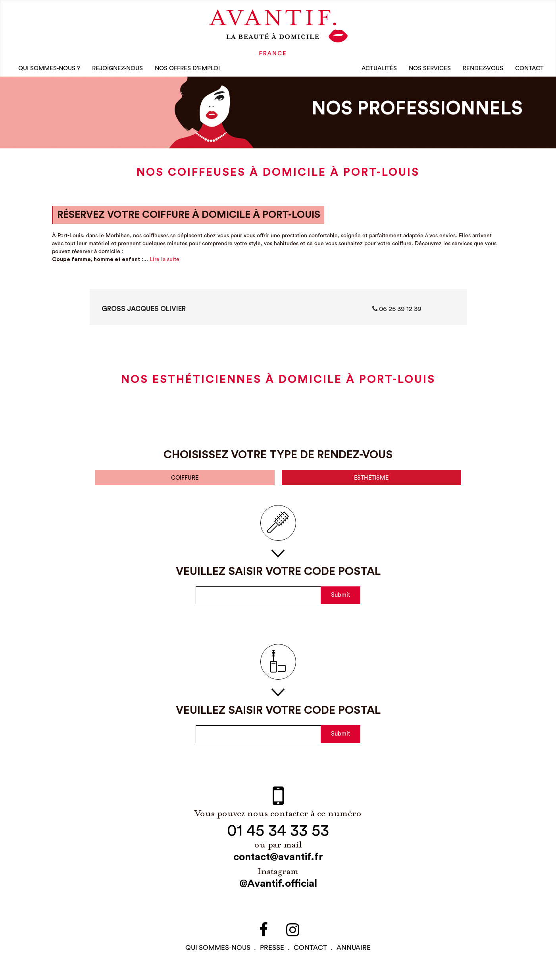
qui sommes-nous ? (49, 71)
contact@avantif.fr (278, 863)
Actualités (379, 71)
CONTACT (529, 71)
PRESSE (272, 953)
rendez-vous (483, 71)
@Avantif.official (278, 889)
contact (310, 953)
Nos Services (430, 71)
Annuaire (354, 953)
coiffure (185, 483)
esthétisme (371, 483)
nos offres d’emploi (187, 71)
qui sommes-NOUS (218, 953)
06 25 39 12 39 (397, 313)
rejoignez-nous (117, 71)
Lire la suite (164, 263)
